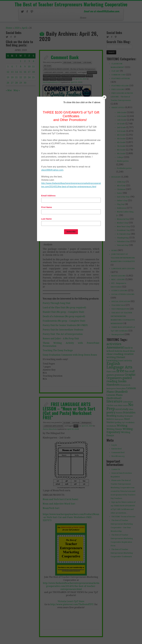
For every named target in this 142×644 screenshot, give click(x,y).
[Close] (104, 97)
